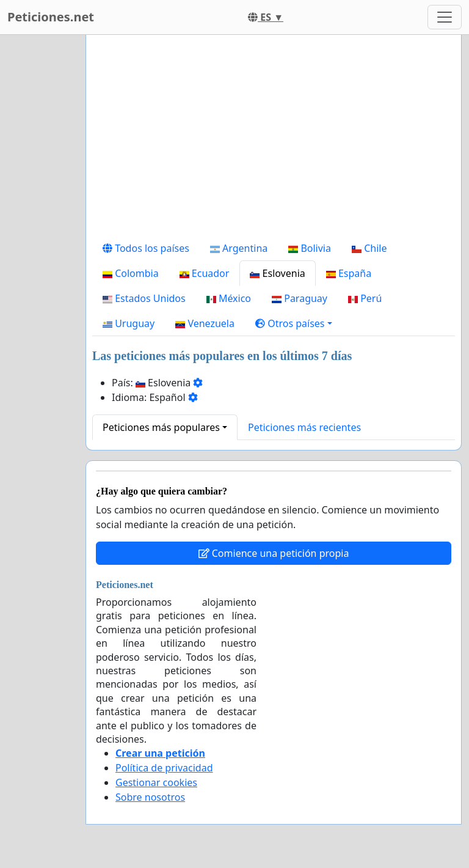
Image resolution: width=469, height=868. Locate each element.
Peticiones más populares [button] (161, 427)
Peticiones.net (51, 17)
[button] (294, 323)
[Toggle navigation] (445, 17)
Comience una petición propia (274, 553)
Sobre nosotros (150, 797)
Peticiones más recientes (304, 427)
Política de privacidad (164, 768)
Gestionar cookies (156, 782)
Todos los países (146, 248)
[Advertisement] (274, 140)
